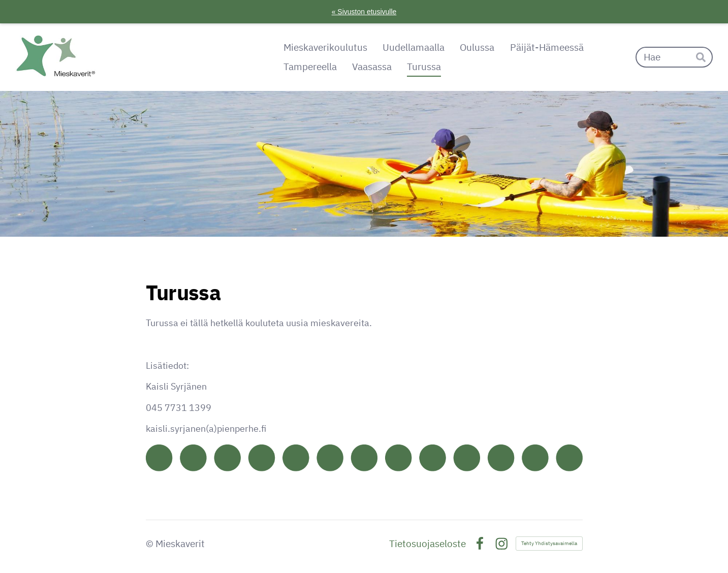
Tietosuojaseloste (428, 544)
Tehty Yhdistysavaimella (549, 543)
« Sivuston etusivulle (364, 12)
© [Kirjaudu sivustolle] (151, 544)
